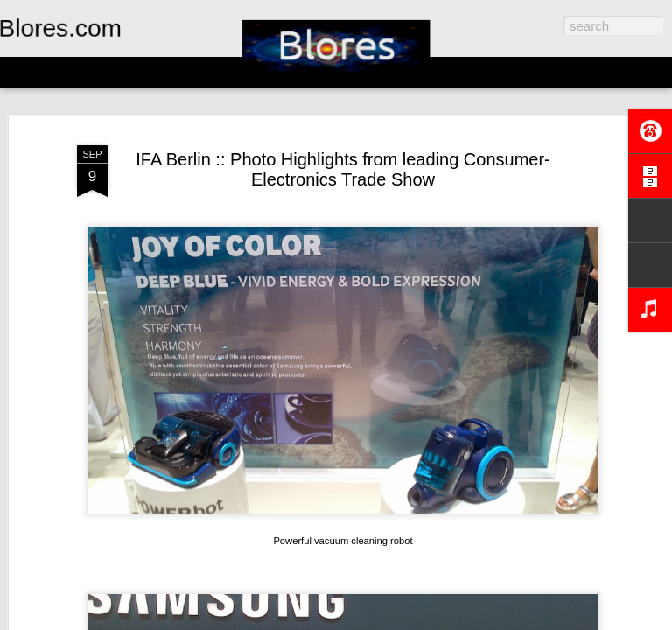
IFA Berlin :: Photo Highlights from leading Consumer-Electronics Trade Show (343, 169)
